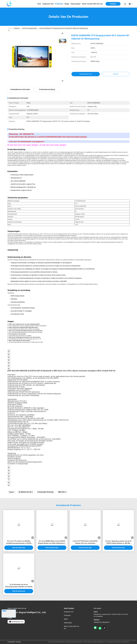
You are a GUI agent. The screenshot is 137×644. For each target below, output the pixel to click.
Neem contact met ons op (72, 627)
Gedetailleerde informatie (20, 89)
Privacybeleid (11, 642)
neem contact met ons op (92, 4)
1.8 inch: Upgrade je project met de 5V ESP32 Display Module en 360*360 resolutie (118, 542)
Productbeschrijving (47, 89)
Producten (17, 28)
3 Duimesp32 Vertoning (45, 492)
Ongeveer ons (69, 612)
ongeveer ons (48, 4)
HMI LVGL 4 (62, 492)
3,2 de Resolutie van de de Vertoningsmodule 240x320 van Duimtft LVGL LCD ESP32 (19, 586)
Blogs (66, 619)
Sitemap (18, 642)
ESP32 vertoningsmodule (30, 28)
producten (59, 4)
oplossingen (76, 4)
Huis (39, 4)
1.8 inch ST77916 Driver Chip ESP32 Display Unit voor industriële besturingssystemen (85, 542)
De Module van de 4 (26, 492)
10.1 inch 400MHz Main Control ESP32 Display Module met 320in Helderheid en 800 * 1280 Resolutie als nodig (52, 542)
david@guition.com (16, 622)
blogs (67, 4)
